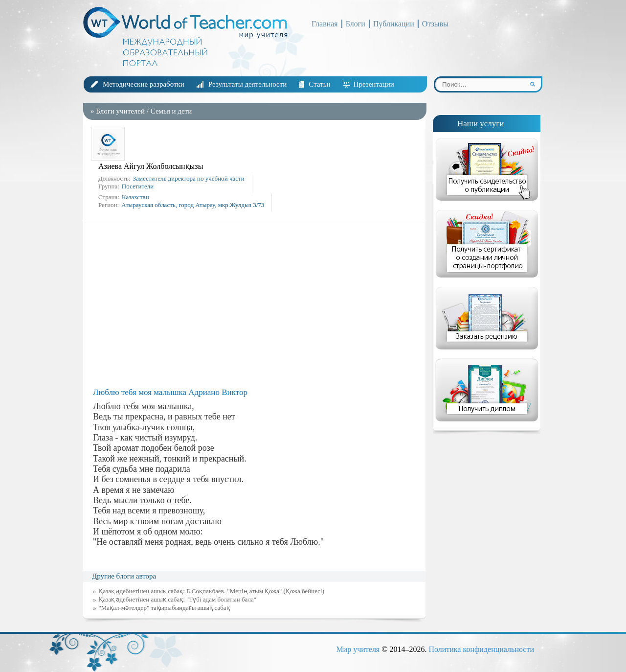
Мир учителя (358, 649)
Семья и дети (171, 111)
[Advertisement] (257, 304)
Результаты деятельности (247, 84)
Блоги (356, 24)
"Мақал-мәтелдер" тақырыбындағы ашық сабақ (164, 608)
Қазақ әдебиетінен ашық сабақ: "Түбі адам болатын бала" (178, 599)
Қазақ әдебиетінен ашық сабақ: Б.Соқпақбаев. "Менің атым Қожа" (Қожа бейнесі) (212, 591)
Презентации (374, 84)
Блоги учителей (120, 111)
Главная (325, 24)
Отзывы (435, 24)
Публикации (394, 24)
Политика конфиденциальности (481, 649)
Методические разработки (144, 84)
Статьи (319, 84)
